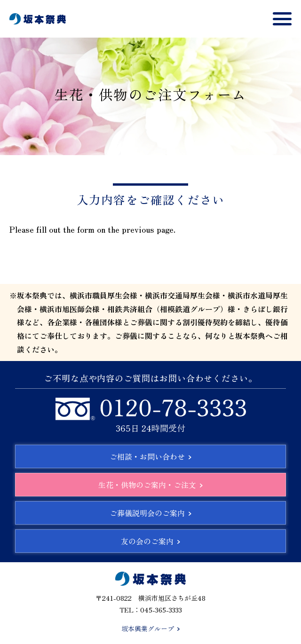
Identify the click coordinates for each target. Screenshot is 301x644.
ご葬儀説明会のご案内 (150, 513)
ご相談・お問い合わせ (150, 456)
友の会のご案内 (150, 541)
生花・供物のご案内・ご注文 (150, 485)
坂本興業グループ (150, 628)
